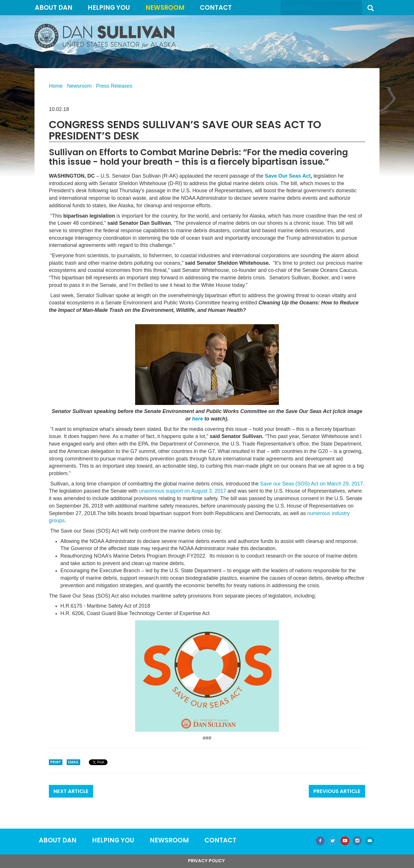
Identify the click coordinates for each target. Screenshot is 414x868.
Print (56, 762)
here (198, 419)
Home (56, 86)
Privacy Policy (206, 861)
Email (73, 762)
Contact (216, 8)
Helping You (109, 8)
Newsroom (165, 8)
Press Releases (114, 86)
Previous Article (337, 791)
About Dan (54, 8)
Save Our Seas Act (288, 176)
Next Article (71, 791)
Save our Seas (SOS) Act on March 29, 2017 (311, 484)
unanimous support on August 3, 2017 (182, 491)
